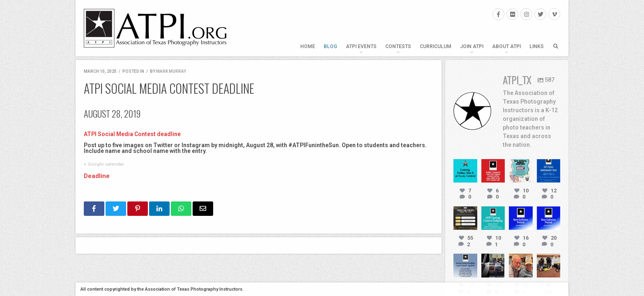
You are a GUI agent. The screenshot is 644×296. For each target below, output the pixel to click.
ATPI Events (361, 46)
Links (537, 46)
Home (308, 46)
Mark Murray (171, 71)
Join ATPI (472, 46)
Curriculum (436, 46)
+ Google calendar (104, 164)
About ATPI (506, 46)
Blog (330, 46)
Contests (398, 46)
